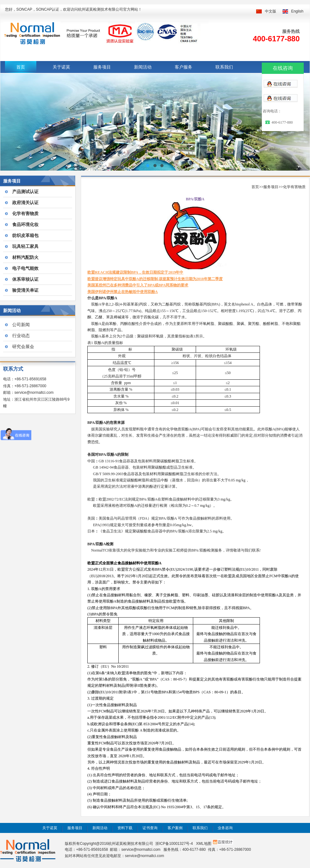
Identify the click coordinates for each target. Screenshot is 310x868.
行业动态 (21, 336)
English (297, 11)
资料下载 (125, 828)
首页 (21, 67)
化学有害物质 (294, 187)
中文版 (271, 11)
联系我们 (224, 67)
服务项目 (102, 67)
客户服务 (183, 67)
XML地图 (204, 844)
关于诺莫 (61, 67)
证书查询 (150, 828)
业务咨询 (225, 828)
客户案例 (175, 828)
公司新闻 (21, 325)
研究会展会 (23, 347)
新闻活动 (143, 67)
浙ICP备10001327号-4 (174, 844)
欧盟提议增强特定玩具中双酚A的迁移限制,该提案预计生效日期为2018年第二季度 (155, 279)
